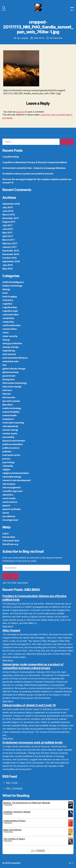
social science (10, 502)
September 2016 (11, 261)
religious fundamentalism (16, 473)
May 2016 (7, 269)
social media (9, 498)
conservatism (10, 329)
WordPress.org (10, 544)
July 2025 (8, 207)
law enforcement (11, 401)
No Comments (56, 38)
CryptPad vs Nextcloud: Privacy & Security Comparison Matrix (35, 162)
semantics (8, 495)
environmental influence (15, 358)
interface (7, 390)
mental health (10, 415)
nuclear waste (10, 433)
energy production (12, 343)
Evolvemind (15, 863)
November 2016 (11, 254)
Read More (8, 626)
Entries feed (9, 537)
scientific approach (13, 491)
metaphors (8, 419)
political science (11, 448)
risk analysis (9, 484)
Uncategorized (10, 520)
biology (6, 289)
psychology (9, 462)
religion (6, 469)
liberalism (7, 405)
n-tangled (24, 38)
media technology (12, 408)
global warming (10, 372)
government (9, 376)
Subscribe (10, 576)
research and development (17, 480)
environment (9, 354)
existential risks (10, 361)
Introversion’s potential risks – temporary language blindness (34, 168)
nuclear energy (10, 430)
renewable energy (12, 477)
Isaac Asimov (8, 823)
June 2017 (8, 229)
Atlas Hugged (11, 630)
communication (11, 315)
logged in (20, 112)
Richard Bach (9, 805)
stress (6, 513)
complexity (8, 318)
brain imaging (10, 297)
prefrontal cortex (11, 455)
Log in (5, 533)
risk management (12, 488)
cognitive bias (10, 307)
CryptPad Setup (11, 157)
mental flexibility (11, 412)
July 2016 (7, 265)
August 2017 (9, 222)
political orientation (12, 444)
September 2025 (11, 204)
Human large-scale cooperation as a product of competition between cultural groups (33, 666)
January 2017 (10, 247)
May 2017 (7, 233)
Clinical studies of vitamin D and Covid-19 (29, 705)
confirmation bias (11, 325)
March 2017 (9, 240)
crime (5, 333)
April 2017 (8, 236)
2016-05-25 (39, 38)
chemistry (8, 300)
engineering (9, 351)
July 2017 (7, 225)
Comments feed (11, 541)
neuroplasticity (10, 426)
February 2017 (10, 243)
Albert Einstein (9, 832)
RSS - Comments (14, 788)
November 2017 (11, 218)
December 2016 (11, 251)
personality (8, 437)
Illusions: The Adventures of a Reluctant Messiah (27, 803)
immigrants (8, 379)
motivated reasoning (13, 423)
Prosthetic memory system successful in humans (28, 174)
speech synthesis (12, 509)
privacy (6, 459)
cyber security (10, 336)
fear (5, 365)
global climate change (14, 369)
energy (6, 340)
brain (5, 293)
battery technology (12, 286)
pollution (7, 451)
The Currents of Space (14, 839)
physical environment (14, 441)
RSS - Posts (12, 783)
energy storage (10, 347)
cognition (7, 304)
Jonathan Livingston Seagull (17, 812)
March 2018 (9, 215)
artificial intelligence (13, 282)
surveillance (9, 516)
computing (8, 322)
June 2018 (8, 211)
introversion (9, 397)
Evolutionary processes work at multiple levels (32, 742)
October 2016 (10, 258)
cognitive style (10, 311)
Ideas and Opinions (12, 830)
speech (6, 506)
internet (7, 394)
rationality (8, 466)
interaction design (12, 387)
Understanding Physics (14, 821)
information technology (15, 383)
